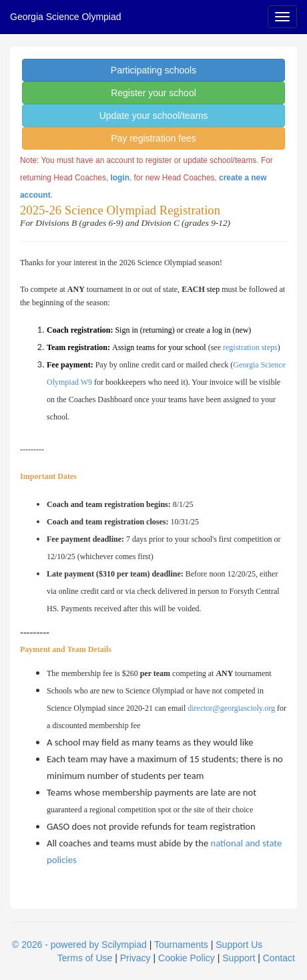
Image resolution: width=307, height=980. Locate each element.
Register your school (153, 93)
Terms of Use (85, 958)
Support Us (239, 945)
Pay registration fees (153, 138)
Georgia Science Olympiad (66, 17)
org (270, 708)
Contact (279, 958)
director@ (204, 708)
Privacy (135, 958)
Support (239, 958)
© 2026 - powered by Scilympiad (79, 945)
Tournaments (181, 945)
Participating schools (153, 70)
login (120, 178)
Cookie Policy (187, 958)
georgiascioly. (243, 708)
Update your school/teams (154, 116)
